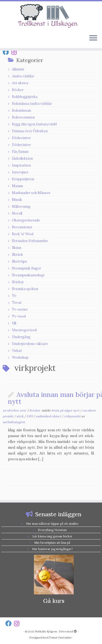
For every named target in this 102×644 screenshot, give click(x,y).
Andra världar (23, 76)
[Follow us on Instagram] (15, 52)
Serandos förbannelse (30, 241)
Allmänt (18, 69)
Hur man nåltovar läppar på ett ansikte (52, 524)
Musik (17, 200)
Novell (17, 213)
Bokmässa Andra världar (32, 104)
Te (14, 296)
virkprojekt (73, 416)
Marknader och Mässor (31, 193)
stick (20, 416)
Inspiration (21, 165)
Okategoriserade (26, 220)
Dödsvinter (21, 138)
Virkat (17, 351)
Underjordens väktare (30, 344)
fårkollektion (22, 158)
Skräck (17, 255)
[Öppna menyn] (93, 39)
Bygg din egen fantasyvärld (34, 124)
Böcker (18, 90)
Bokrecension (23, 117)
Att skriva (20, 83)
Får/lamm (20, 152)
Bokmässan (21, 110)
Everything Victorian (52, 530)
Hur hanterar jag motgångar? (52, 549)
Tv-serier (20, 309)
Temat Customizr (60, 638)
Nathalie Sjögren (46, 631)
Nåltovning (21, 207)
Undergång (21, 337)
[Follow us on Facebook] (7, 52)
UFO (30, 416)
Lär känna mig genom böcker (52, 536)
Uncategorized (24, 330)
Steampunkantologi (28, 275)
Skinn (17, 248)
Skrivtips (19, 261)
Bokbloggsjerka (25, 97)
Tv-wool (19, 316)
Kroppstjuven (23, 179)
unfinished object (49, 416)
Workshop (20, 357)
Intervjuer (20, 172)
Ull (14, 323)
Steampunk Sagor (26, 268)
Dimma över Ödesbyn (30, 131)
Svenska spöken (25, 289)
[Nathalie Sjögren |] (51, 16)
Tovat (17, 303)
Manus (17, 186)
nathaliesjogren (14, 422)
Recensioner (22, 227)
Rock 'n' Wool (23, 234)
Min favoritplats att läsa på (52, 543)
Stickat (18, 282)
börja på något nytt (66, 410)
